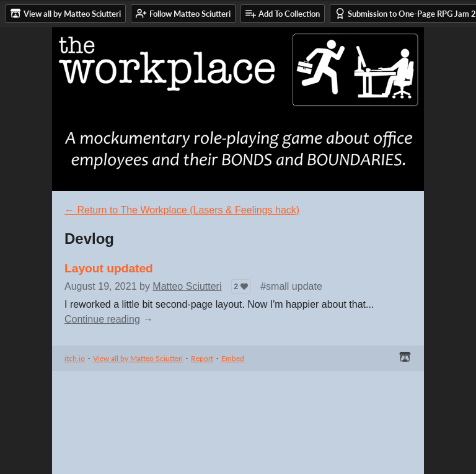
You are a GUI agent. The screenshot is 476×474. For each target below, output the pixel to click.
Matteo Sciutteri (187, 286)
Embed (233, 358)
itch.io (75, 358)
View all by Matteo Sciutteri (138, 358)
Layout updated (109, 268)
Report (202, 358)
